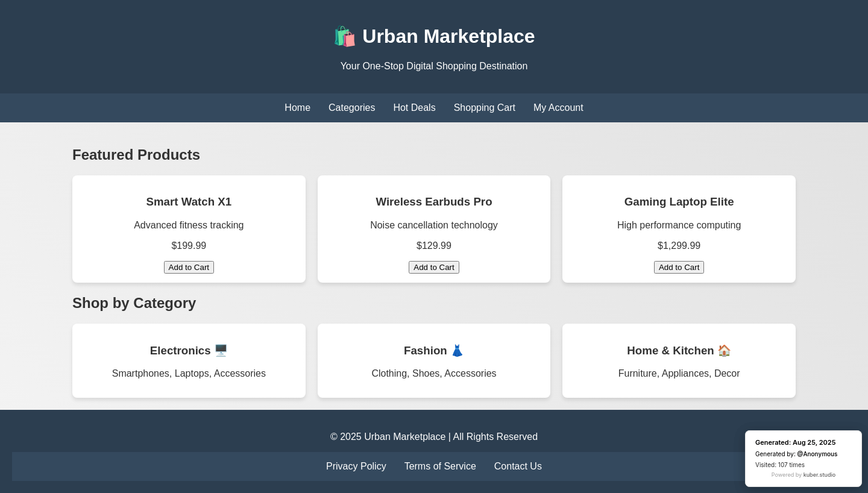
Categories (352, 108)
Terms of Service (440, 466)
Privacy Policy (356, 466)
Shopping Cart (485, 108)
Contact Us (518, 466)
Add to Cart (189, 267)
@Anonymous (818, 454)
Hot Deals (414, 108)
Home (297, 108)
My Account (558, 108)
